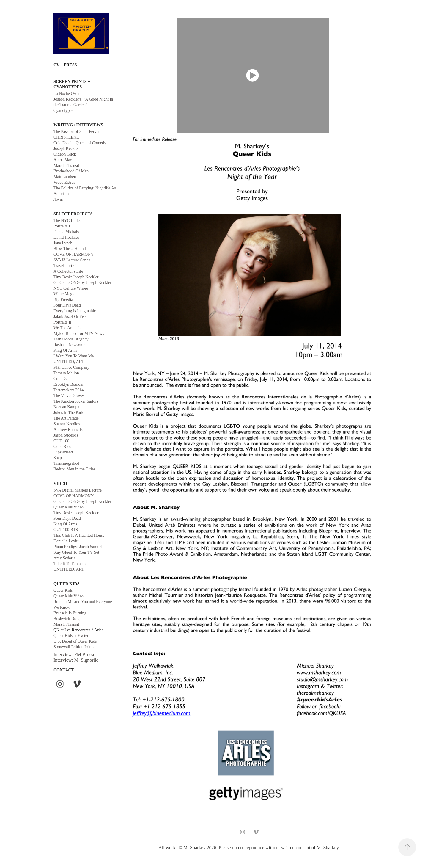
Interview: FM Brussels (76, 655)
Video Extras (64, 182)
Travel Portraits (66, 266)
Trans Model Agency (71, 339)
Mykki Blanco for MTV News (79, 333)
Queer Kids (63, 590)
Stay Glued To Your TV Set (76, 552)
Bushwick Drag (67, 619)
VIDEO (60, 484)
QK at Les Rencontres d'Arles (78, 630)
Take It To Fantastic (70, 564)
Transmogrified (66, 463)
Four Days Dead (67, 305)
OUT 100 (61, 441)
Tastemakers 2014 (69, 390)
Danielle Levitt (66, 541)
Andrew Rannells (68, 430)
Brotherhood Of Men (71, 171)
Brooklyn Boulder (69, 384)
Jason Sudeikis (66, 435)
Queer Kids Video (69, 507)
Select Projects (73, 214)
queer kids (67, 584)
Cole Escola (63, 379)
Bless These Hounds (70, 249)
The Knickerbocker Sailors (76, 401)
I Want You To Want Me (74, 356)
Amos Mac (63, 160)
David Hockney (67, 237)
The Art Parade (66, 418)
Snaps (58, 458)
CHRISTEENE (66, 137)
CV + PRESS (65, 65)
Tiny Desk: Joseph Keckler (76, 277)
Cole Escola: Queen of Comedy (80, 143)
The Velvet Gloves (69, 396)
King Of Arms (65, 350)
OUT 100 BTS (66, 530)
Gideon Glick (65, 154)
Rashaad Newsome (69, 345)
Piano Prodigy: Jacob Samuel (78, 547)
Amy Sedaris (64, 558)
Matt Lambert (65, 177)
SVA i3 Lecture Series (72, 260)
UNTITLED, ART (69, 362)
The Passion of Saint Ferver (77, 132)
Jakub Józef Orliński (71, 317)
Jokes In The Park (68, 413)
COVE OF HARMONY (74, 254)
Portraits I (62, 226)
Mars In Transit (66, 165)
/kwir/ (58, 199)
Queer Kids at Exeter (71, 636)
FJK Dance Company (71, 367)
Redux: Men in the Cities (74, 469)
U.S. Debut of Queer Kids (75, 641)
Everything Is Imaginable (75, 311)
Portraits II (62, 322)
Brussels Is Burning (70, 613)
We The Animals (67, 328)
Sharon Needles (67, 424)
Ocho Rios (62, 446)
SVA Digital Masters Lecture (78, 490)
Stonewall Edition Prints (74, 647)
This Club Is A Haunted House (79, 535)
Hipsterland (63, 452)
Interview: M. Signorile (76, 660)
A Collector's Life (68, 271)
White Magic (64, 294)
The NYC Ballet (67, 220)
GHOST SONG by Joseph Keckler (82, 283)
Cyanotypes (63, 110)
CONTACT (64, 670)
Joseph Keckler (66, 149)
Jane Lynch (63, 243)
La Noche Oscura (68, 94)
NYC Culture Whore (71, 288)
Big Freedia (63, 300)
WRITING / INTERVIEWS (78, 125)
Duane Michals (66, 232)
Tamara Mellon (66, 373)
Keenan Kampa (66, 407)
